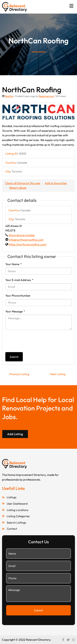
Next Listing (58, 374)
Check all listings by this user (23, 183)
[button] (71, 6)
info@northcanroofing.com (26, 240)
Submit (14, 357)
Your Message (15, 311)
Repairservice (46, 96)
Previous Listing (19, 374)
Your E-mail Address (19, 280)
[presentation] (37, 341)
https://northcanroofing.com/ (28, 244)
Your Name (14, 264)
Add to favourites (56, 183)
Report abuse (18, 188)
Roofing (9, 96)
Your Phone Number (18, 296)
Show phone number (22, 235)
